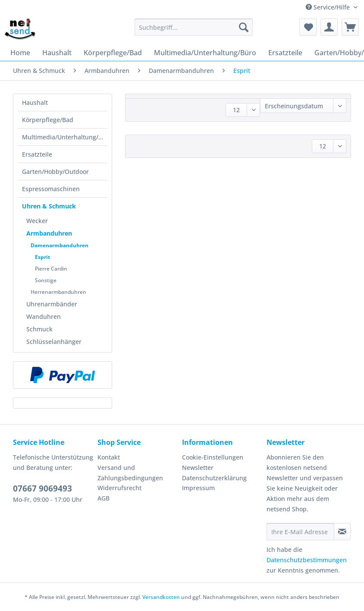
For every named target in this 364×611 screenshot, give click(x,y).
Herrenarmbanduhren (58, 292)
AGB (104, 498)
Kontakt (109, 457)
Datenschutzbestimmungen (307, 560)
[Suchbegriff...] (194, 27)
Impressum (198, 488)
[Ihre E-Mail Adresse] (300, 532)
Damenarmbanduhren (60, 245)
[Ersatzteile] (285, 53)
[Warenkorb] (350, 27)
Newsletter (198, 468)
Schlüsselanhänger (54, 342)
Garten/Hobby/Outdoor (55, 172)
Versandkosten (161, 597)
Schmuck (39, 329)
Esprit (42, 257)
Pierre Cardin (51, 269)
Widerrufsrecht (119, 488)
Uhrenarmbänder (52, 304)
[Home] (20, 53)
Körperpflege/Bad (48, 120)
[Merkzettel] (308, 27)
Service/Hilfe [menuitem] (329, 7)
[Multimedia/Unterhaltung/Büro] (205, 53)
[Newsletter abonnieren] (342, 532)
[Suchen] (244, 27)
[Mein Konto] (329, 27)
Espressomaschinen (51, 189)
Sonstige (46, 280)
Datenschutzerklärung (214, 478)
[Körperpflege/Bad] (113, 53)
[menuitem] (194, 31)
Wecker (37, 221)
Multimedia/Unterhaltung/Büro (65, 137)
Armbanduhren (49, 233)
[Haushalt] (57, 53)
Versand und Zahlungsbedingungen (130, 473)
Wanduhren (44, 317)
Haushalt (35, 102)
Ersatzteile (37, 154)
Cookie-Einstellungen (213, 457)
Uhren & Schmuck (49, 206)
